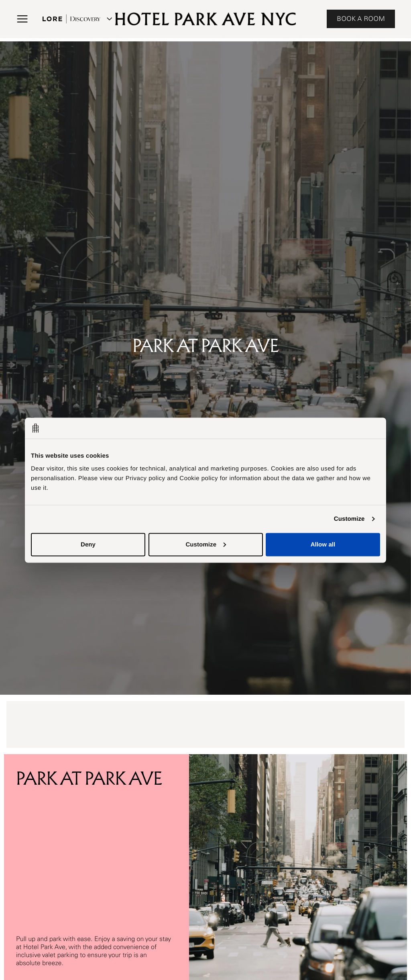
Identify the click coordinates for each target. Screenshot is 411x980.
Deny (88, 544)
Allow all (323, 544)
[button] (22, 19)
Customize (349, 519)
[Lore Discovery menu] (76, 19)
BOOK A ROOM (361, 19)
